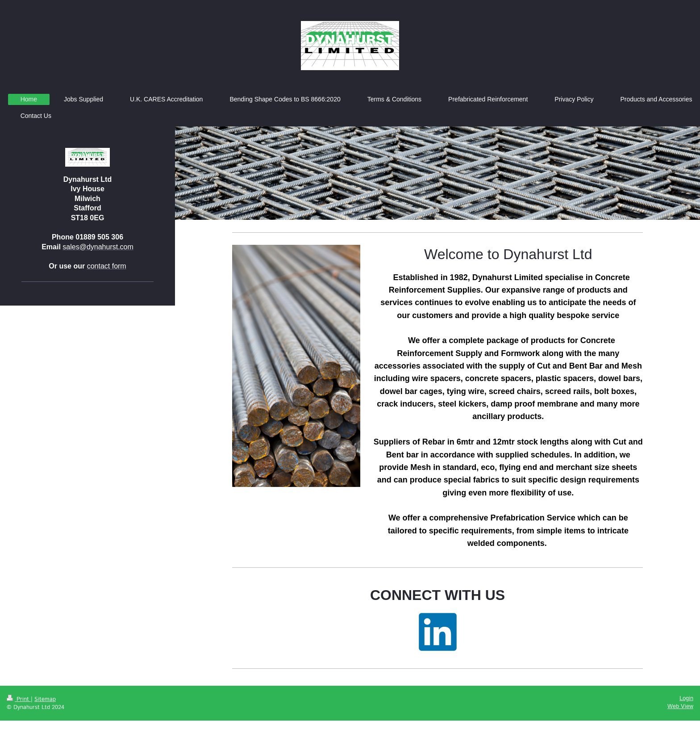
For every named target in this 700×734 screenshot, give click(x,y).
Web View (680, 707)
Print (19, 699)
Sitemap (45, 699)
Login (686, 698)
